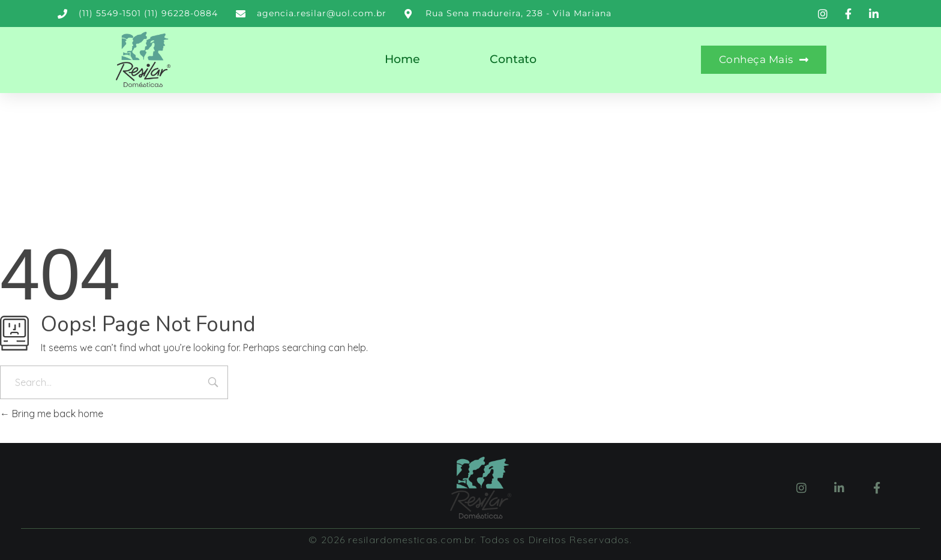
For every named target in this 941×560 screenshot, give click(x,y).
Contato (513, 59)
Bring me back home (52, 414)
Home (402, 59)
